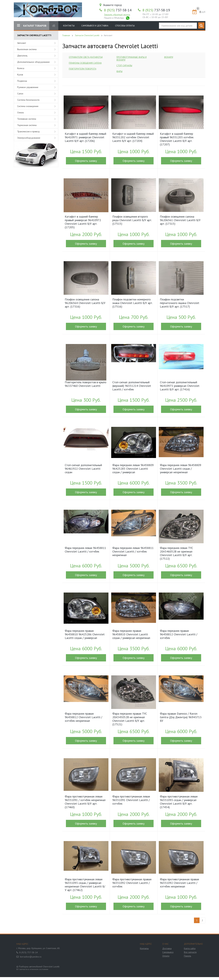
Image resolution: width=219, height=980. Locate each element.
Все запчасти (190, 952)
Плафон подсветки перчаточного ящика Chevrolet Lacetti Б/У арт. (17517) (180, 303)
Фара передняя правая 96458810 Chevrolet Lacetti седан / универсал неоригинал (131, 634)
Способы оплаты (125, 26)
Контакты (69, 26)
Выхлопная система (27, 49)
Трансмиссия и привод (28, 131)
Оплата (166, 956)
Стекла (20, 113)
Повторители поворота (83, 69)
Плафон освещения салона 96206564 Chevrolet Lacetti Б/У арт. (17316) (85, 303)
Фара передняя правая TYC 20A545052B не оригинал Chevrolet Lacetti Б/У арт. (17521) (130, 719)
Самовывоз (168, 952)
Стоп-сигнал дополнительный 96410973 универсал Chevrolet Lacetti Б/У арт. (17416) (180, 386)
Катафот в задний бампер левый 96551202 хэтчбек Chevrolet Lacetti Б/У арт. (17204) (133, 137)
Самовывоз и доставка (95, 26)
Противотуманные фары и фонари (131, 58)
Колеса (21, 68)
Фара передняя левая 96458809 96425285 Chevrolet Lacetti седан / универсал (133, 469)
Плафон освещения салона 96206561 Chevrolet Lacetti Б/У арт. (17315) (180, 220)
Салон (20, 94)
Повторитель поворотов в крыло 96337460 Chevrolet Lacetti (86, 384)
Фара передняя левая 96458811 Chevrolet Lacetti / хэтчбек (85, 550)
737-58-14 (118, 10)
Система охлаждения (28, 106)
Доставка (167, 948)
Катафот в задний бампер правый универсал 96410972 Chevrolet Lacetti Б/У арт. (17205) (83, 222)
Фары (119, 71)
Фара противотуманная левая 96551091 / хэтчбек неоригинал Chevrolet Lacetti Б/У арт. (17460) (85, 802)
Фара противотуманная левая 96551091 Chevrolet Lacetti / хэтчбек (131, 800)
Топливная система (27, 119)
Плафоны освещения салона (85, 63)
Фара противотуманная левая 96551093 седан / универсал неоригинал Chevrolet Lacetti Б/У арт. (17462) (85, 885)
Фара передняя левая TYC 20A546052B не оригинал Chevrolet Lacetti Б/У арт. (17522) (176, 553)
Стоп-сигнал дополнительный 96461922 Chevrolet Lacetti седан (83, 469)
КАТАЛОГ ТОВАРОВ (32, 25)
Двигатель (22, 56)
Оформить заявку (86, 161)
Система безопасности (28, 100)
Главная (66, 35)
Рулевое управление (28, 87)
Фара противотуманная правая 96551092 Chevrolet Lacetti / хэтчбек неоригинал (179, 883)
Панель (188, 956)
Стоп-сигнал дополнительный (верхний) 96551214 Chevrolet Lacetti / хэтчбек (132, 386)
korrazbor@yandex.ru (31, 957)
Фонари (169, 57)
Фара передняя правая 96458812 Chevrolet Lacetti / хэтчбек (179, 634)
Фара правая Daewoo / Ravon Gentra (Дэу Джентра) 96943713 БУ (181, 717)
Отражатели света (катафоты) (86, 57)
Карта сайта (190, 948)
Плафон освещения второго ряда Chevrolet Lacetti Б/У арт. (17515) (132, 220)
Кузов (20, 75)
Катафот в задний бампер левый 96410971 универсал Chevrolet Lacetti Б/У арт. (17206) (85, 137)
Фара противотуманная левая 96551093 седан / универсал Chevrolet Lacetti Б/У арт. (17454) (179, 802)
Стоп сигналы (124, 65)
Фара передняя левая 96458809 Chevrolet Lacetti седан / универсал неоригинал (181, 469)
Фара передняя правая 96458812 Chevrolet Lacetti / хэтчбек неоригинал (83, 717)
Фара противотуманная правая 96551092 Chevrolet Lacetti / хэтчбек (132, 883)
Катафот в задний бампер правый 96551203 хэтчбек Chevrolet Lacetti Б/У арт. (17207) (177, 139)
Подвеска (22, 81)
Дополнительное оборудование (33, 62)
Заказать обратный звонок (117, 15)
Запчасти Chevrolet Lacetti (87, 35)
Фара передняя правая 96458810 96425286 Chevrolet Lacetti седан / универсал (85, 634)
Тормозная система (27, 125)
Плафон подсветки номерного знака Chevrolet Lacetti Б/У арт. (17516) (132, 303)
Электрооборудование (29, 138)
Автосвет (22, 43)
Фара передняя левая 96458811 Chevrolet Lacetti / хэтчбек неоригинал (133, 552)
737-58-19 (156, 10)
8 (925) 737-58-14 (28, 952)
